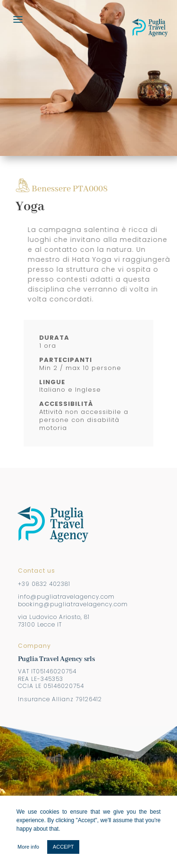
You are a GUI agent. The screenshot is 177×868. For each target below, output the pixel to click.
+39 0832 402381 (44, 584)
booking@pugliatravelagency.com (73, 604)
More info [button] (28, 847)
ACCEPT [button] (63, 847)
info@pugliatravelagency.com (66, 597)
